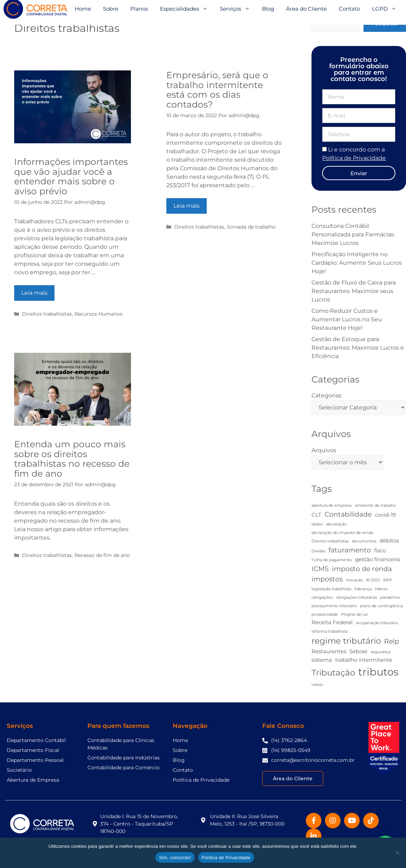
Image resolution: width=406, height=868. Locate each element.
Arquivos (324, 450)
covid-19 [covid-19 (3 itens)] (385, 515)
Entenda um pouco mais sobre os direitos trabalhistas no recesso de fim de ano (72, 459)
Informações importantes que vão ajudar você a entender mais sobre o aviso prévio (71, 176)
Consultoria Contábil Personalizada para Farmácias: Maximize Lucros (353, 234)
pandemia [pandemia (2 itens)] (390, 597)
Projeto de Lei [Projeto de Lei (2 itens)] (355, 614)
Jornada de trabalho (251, 227)
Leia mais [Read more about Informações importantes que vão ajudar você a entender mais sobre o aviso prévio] (34, 293)
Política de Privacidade (226, 858)
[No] (397, 853)
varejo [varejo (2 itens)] (317, 685)
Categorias (327, 395)
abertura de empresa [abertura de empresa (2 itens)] (331, 505)
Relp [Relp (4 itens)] (392, 641)
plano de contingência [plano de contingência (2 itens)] (381, 606)
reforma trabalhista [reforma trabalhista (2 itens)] (330, 631)
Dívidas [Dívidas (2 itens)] (318, 551)
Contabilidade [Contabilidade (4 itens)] (348, 514)
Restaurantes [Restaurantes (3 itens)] (329, 651)
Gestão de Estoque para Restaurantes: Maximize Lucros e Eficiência (358, 348)
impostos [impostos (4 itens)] (327, 579)
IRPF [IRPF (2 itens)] (388, 580)
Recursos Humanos (98, 314)
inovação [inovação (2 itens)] (354, 580)
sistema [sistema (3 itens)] (322, 660)
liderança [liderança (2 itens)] (363, 589)
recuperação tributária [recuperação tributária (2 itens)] (377, 623)
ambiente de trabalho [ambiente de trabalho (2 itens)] (375, 505)
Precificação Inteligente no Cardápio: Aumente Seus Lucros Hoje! (357, 263)
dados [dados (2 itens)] (317, 524)
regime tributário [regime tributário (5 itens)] (346, 641)
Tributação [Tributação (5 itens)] (333, 673)
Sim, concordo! (175, 858)
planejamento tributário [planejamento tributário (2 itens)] (334, 606)
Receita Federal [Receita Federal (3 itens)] (332, 622)
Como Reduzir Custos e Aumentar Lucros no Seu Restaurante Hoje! (347, 319)
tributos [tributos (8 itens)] (378, 672)
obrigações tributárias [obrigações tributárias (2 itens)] (356, 597)
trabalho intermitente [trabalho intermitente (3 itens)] (364, 660)
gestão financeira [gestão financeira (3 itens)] (378, 559)
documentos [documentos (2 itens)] (364, 541)
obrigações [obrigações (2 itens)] (322, 597)
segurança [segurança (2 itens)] (381, 652)
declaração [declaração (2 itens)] (336, 524)
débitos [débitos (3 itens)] (389, 541)
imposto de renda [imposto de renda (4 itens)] (362, 569)
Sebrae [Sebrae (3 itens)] (358, 651)
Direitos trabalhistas (47, 314)
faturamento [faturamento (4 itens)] (350, 550)
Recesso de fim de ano (102, 555)
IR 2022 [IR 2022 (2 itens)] (373, 580)
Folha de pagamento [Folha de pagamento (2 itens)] (332, 560)
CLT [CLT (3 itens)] (316, 515)
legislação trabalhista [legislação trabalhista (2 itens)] (331, 589)
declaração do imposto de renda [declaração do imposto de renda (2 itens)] (342, 533)
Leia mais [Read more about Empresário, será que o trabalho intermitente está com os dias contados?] (187, 206)
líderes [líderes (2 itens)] (381, 589)
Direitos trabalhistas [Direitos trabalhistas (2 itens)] (330, 541)
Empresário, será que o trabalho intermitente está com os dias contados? (217, 90)
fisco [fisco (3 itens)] (380, 550)
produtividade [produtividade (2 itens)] (325, 614)
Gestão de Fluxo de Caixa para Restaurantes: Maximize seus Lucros (354, 291)
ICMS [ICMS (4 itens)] (320, 569)
